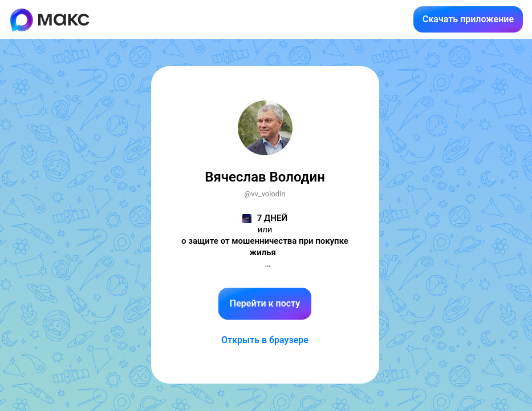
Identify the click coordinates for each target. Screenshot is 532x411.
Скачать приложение (468, 19)
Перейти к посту (265, 303)
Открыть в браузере (265, 340)
